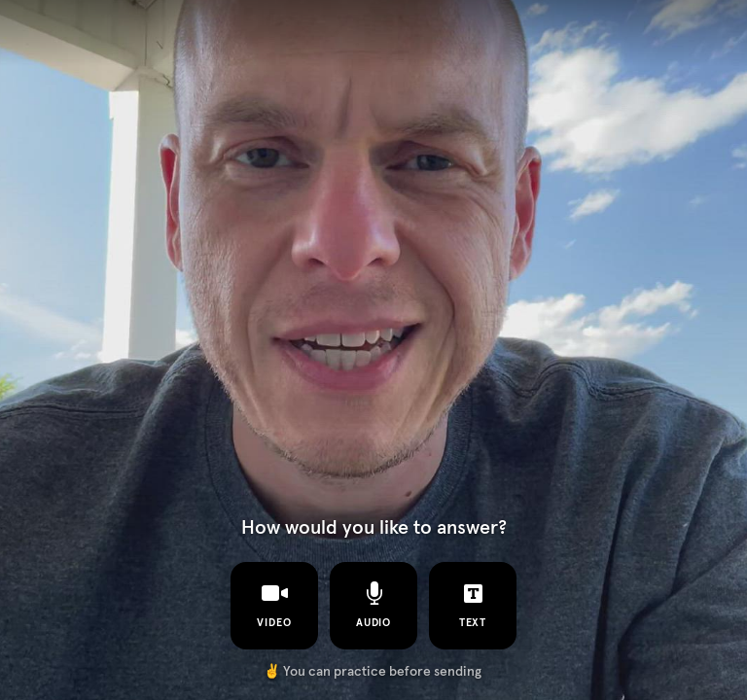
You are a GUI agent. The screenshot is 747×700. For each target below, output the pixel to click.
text (473, 605)
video (274, 605)
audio (374, 605)
